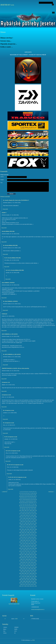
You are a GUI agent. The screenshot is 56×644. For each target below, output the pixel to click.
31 (24, 496)
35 (32, 496)
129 (35, 515)
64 (22, 503)
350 (35, 569)
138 (24, 518)
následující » (51, 492)
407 (31, 583)
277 (31, 551)
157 (23, 523)
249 (25, 545)
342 (31, 567)
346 (24, 569)
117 (20, 514)
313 (23, 561)
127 (29, 515)
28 (35, 495)
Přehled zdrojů (35, 619)
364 (20, 573)
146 (28, 520)
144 (23, 520)
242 (24, 544)
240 (36, 542)
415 (35, 585)
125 (24, 515)
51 (30, 500)
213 (33, 536)
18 (32, 493)
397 (21, 581)
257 (29, 547)
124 (21, 515)
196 (23, 533)
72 (21, 504)
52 (32, 500)
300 (23, 558)
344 (36, 567)
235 (23, 542)
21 (21, 495)
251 (31, 545)
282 (27, 553)
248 (23, 545)
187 (33, 529)
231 (29, 540)
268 (24, 550)
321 (27, 562)
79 (35, 504)
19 (34, 493)
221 (20, 539)
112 (24, 512)
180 (32, 528)
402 (35, 581)
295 (27, 556)
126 (27, 515)
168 (35, 525)
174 (33, 526)
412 (27, 585)
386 (27, 578)
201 (36, 533)
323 (32, 562)
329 (31, 564)
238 (31, 542)
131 (23, 517)
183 (23, 529)
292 (36, 555)
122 (33, 514)
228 (21, 540)
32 (26, 496)
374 (29, 575)
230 (27, 540)
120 (28, 514)
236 (25, 542)
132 (25, 517)
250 (28, 545)
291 (33, 555)
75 (27, 504)
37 (36, 496)
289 (28, 555)
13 (22, 493)
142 (35, 518)
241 (21, 544)
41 (27, 498)
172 (28, 526)
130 (20, 517)
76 (29, 504)
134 (31, 517)
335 (29, 566)
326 (23, 564)
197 (25, 533)
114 (29, 512)
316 (31, 561)
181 (35, 528)
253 (36, 545)
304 (33, 558)
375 (32, 575)
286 (20, 555)
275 (25, 551)
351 (20, 570)
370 (36, 573)
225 (31, 539)
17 (30, 493)
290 (31, 555)
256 (27, 547)
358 (21, 572)
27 (33, 495)
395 (33, 580)
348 (29, 569)
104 (20, 511)
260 (20, 548)
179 (29, 528)
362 (32, 572)
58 (27, 501)
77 (31, 504)
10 (33, 492)
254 (21, 547)
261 (23, 548)
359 (24, 572)
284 (32, 553)
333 (24, 566)
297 (32, 556)
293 (21, 556)
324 (35, 562)
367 (28, 573)
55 (21, 501)
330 (33, 564)
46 (20, 500)
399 (27, 581)
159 (28, 523)
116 (35, 512)
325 (20, 564)
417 (23, 586)
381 (31, 577)
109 (33, 511)
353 (25, 570)
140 (29, 518)
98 (22, 509)
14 (24, 493)
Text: (2, 183)
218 (29, 537)
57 (25, 501)
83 (26, 506)
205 (29, 534)
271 (32, 550)
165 (27, 525)
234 (20, 542)
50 (28, 500)
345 (21, 569)
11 (35, 492)
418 (25, 586)
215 (21, 537)
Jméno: (2, 177)
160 (31, 523)
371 (21, 575)
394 (31, 580)
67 (28, 503)
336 (32, 566)
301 (25, 558)
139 (27, 518)
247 (20, 545)
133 (28, 517)
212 (31, 536)
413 (29, 585)
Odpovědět (5, 209)
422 (36, 586)
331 (36, 564)
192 (29, 531)
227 (36, 539)
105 (23, 511)
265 (33, 548)
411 (24, 585)
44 (33, 498)
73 (23, 504)
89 (21, 507)
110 (36, 511)
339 (23, 567)
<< (5, 619)
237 (28, 542)
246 (35, 544)
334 (27, 566)
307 (24, 559)
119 (25, 514)
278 (33, 551)
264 (31, 548)
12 (20, 493)
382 (33, 577)
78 (33, 504)
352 (23, 570)
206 (32, 534)
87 (34, 506)
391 (23, 580)
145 (25, 520)
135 (33, 517)
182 (20, 529)
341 (28, 567)
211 (28, 536)
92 (27, 507)
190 (24, 531)
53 (34, 500)
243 (27, 544)
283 (29, 553)
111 (21, 512)
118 (23, 514)
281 (24, 553)
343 (33, 567)
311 (35, 559)
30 (22, 496)
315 (28, 561)
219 (32, 537)
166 (29, 525)
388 (32, 578)
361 (29, 572)
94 (31, 507)
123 (36, 514)
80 (20, 506)
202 (21, 534)
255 (24, 547)
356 (33, 570)
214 (36, 536)
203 (24, 534)
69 (32, 503)
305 (36, 558)
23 (25, 495)
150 (21, 522)
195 (20, 533)
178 (27, 528)
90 (23, 507)
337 (35, 566)
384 (21, 578)
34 (30, 496)
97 (20, 509)
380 (28, 577)
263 (28, 548)
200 (33, 533)
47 (22, 500)
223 (25, 539)
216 (24, 537)
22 (23, 495)
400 (29, 581)
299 (20, 558)
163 (21, 525)
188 (36, 529)
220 (35, 537)
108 (31, 511)
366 (25, 573)
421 (33, 586)
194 (35, 531)
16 (28, 493)
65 (24, 503)
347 (27, 569)
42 (29, 498)
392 (25, 580)
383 (36, 577)
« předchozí (5, 492)
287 (23, 555)
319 (21, 562)
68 (30, 503)
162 (36, 523)
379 (25, 577)
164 (24, 525)
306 (21, 559)
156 (20, 523)
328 (28, 564)
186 (31, 529)
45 (35, 498)
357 (36, 570)
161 (33, 523)
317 (33, 561)
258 (32, 547)
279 (36, 551)
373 (27, 575)
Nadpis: (2, 180)
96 (35, 507)
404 (23, 583)
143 (20, 520)
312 (20, 561)
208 (20, 536)
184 (25, 529)
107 (28, 511)
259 (35, 547)
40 (25, 498)
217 (27, 537)
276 (28, 551)
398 (24, 581)
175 (36, 526)
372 (24, 575)
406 (28, 583)
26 (31, 495)
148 (33, 520)
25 (29, 495)
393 (28, 580)
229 (24, 540)
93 (29, 507)
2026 (16, 619)
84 (28, 506)
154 (32, 522)
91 (25, 507)
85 (30, 506)
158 (25, 523)
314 (25, 561)
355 (31, 570)
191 (27, 531)
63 (20, 503)
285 (35, 553)
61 (33, 501)
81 (22, 506)
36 (34, 496)
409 (36, 583)
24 (27, 495)
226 (33, 539)
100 (27, 509)
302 (28, 558)
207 (35, 534)
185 (28, 529)
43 (31, 498)
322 (29, 562)
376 (35, 575)
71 (36, 503)
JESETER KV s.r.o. (7, 5)
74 (25, 504)
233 (35, 540)
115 (32, 512)
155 (35, 522)
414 (32, 585)
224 (28, 539)
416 (20, 586)
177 (24, 528)
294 (24, 556)
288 (25, 555)
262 (25, 548)
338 (20, 567)
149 (36, 520)
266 (36, 548)
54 (36, 500)
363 (35, 572)
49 (26, 500)
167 (32, 525)
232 (32, 540)
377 (20, 577)
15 (26, 493)
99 (25, 509)
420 (31, 586)
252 (33, 545)
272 (35, 550)
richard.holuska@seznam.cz (38, 609)
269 (27, 550)
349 (32, 569)
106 (25, 511)
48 (24, 500)
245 (32, 544)
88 (36, 506)
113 (27, 512)
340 (25, 567)
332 (21, 566)
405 (25, 583)
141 (32, 518)
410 (21, 585)
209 (23, 536)
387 (29, 578)
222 (23, 539)
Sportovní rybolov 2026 (14, 604)
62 (35, 501)
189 (21, 531)
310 (32, 559)
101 (29, 509)
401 (32, 581)
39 (23, 498)
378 (23, 577)
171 (25, 526)
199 (31, 533)
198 (28, 533)
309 (29, 559)
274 (23, 551)
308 (27, 559)
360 (27, 572)
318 (36, 561)
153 (29, 522)
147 (31, 520)
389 (35, 578)
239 (33, 542)
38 (21, 498)
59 (29, 501)
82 (24, 506)
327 (25, 564)
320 (24, 562)
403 (20, 583)
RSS (34, 640)
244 (29, 544)
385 (24, 578)
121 (31, 514)
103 (35, 509)
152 (27, 522)
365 (23, 573)
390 (20, 580)
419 (28, 586)
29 (20, 496)
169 (20, 526)
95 (33, 507)
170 (23, 526)
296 (29, 556)
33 (28, 496)
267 (21, 550)
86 (32, 506)
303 (31, 558)
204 (27, 534)
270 (29, 550)
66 (26, 503)
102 (32, 509)
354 (28, 570)
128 (32, 515)
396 (36, 580)
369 (33, 573)
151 (24, 522)
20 (36, 493)
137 (21, 518)
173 (31, 526)
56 (23, 501)
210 (25, 536)
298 (35, 556)
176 (21, 528)
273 (20, 551)
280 (21, 553)
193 (32, 531)
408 (33, 583)
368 (31, 573)
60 (31, 501)
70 (34, 503)
